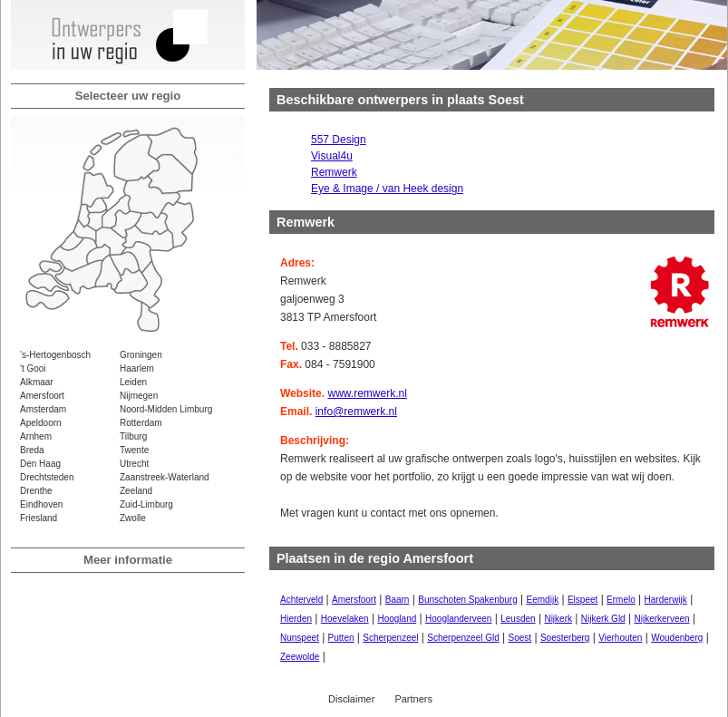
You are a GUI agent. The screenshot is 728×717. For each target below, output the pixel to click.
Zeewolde (300, 657)
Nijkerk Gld (603, 619)
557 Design (339, 140)
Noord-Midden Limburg (166, 409)
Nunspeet (300, 638)
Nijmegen (139, 396)
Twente (134, 450)
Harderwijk (666, 600)
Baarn (398, 600)
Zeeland (136, 491)
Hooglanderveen (458, 619)
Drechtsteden (47, 477)
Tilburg (133, 436)
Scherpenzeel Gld (463, 638)
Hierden (296, 619)
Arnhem (36, 436)
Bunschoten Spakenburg (468, 600)
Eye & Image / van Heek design (387, 189)
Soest (520, 638)
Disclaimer (351, 699)
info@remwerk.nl (356, 412)
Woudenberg (677, 638)
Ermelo (621, 600)
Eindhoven (41, 504)
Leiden (133, 382)
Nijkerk (558, 619)
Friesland (39, 518)
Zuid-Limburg (146, 504)
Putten (341, 638)
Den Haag (40, 464)
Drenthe (36, 491)
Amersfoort (42, 396)
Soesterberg (565, 638)
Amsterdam (43, 409)
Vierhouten (620, 638)
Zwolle (133, 518)
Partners (413, 699)
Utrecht (134, 464)
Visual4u (332, 156)
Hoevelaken (345, 619)
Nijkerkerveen (661, 619)
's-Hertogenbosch (55, 355)
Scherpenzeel (390, 638)
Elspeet (582, 600)
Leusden (518, 619)
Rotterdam (141, 423)
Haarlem (137, 368)
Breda (32, 450)
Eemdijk (543, 600)
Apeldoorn (41, 423)
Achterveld (301, 600)
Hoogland (397, 619)
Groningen (141, 355)
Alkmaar (37, 382)
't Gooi (33, 368)
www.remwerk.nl (367, 393)
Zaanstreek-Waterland (165, 477)
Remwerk (334, 172)
